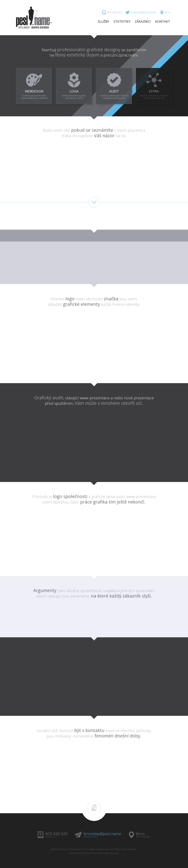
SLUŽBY (103, 21)
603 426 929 (56, 833)
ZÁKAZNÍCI (143, 21)
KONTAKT (163, 21)
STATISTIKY (122, 21)
